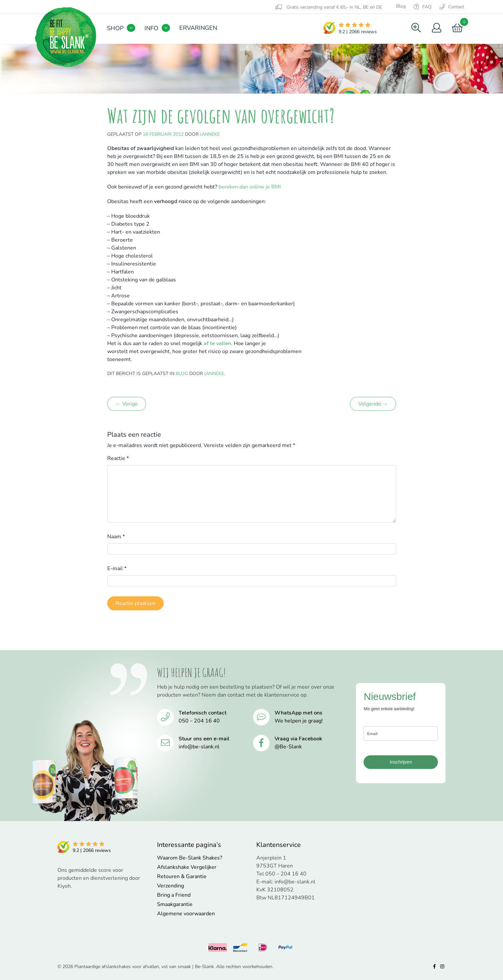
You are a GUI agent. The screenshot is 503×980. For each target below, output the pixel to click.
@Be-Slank (288, 747)
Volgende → (373, 404)
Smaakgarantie (175, 904)
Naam (116, 537)
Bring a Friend (174, 895)
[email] (401, 734)
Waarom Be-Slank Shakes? (190, 858)
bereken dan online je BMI (250, 187)
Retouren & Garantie (182, 876)
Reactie (118, 458)
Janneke (210, 134)
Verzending (170, 886)
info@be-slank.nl (199, 747)
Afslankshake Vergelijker (187, 867)
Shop (115, 28)
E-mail (117, 568)
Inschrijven (401, 762)
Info (151, 28)
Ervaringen (198, 28)
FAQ (423, 7)
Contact (452, 7)
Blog (401, 6)
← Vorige (127, 404)
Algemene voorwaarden (186, 914)
